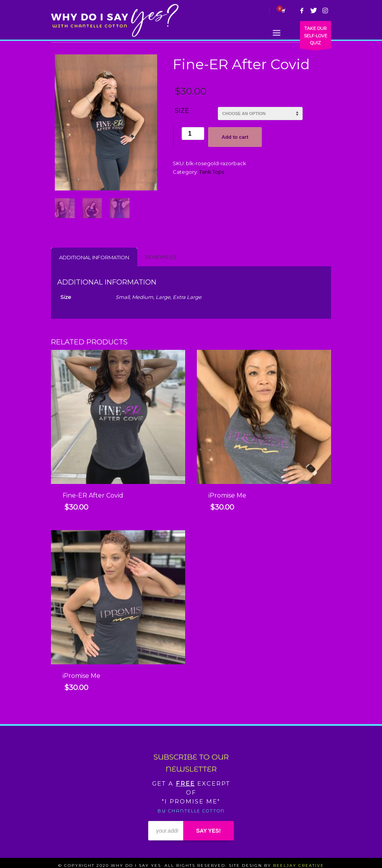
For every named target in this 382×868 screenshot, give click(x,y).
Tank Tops (212, 172)
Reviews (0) (161, 257)
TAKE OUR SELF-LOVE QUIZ (315, 37)
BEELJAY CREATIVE (299, 865)
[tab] (94, 257)
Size (182, 111)
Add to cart (235, 137)
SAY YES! (209, 831)
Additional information (94, 257)
